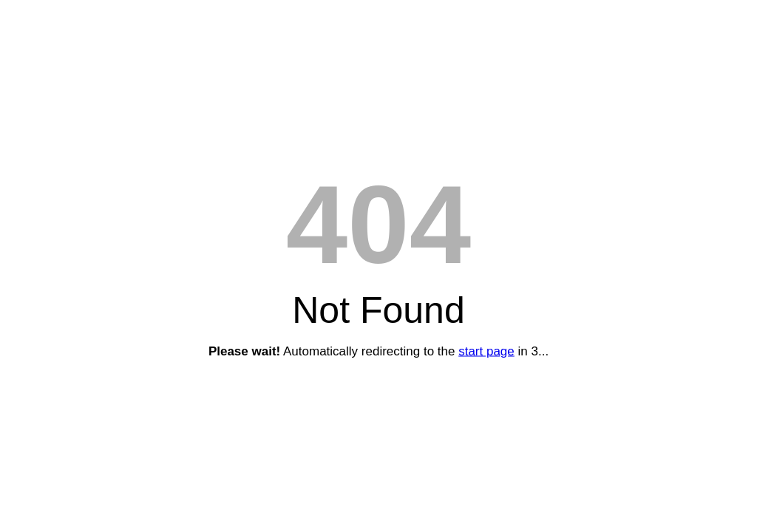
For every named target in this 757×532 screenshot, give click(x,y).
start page (486, 351)
